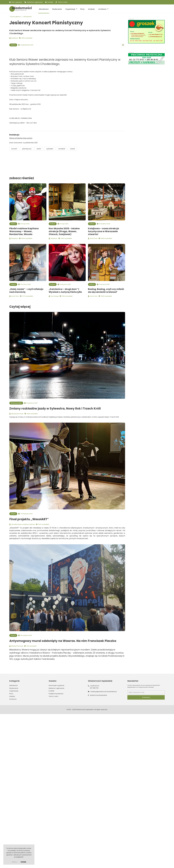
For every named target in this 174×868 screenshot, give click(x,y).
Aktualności (43, 9)
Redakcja (15, 38)
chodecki (64, 311)
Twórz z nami (63, 2)
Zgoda (23, 862)
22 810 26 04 (95, 849)
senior (40, 311)
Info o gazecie (17, 2)
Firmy (81, 9)
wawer (76, 311)
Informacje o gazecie (56, 848)
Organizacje (69, 9)
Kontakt (50, 2)
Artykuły (90, 9)
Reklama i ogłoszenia (35, 2)
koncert (15, 311)
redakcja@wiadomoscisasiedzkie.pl (104, 854)
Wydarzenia (56, 9)
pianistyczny (28, 311)
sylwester (51, 311)
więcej (14, 862)
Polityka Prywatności (56, 857)
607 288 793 (94, 851)
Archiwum (100, 9)
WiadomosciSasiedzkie (98, 858)
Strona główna (15, 17)
